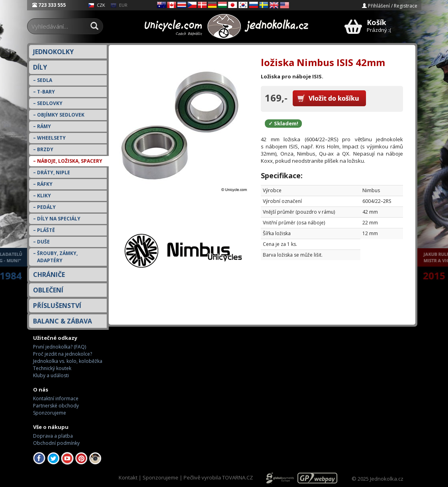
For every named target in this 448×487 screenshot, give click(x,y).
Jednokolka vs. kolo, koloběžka (68, 361)
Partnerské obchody (56, 406)
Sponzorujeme (50, 413)
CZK (97, 5)
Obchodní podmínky (56, 443)
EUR (119, 5)
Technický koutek (52, 368)
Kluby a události (51, 375)
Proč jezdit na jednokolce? (63, 354)
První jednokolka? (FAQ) (60, 347)
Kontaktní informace (56, 398)
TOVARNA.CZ (238, 477)
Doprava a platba (53, 436)
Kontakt (128, 477)
